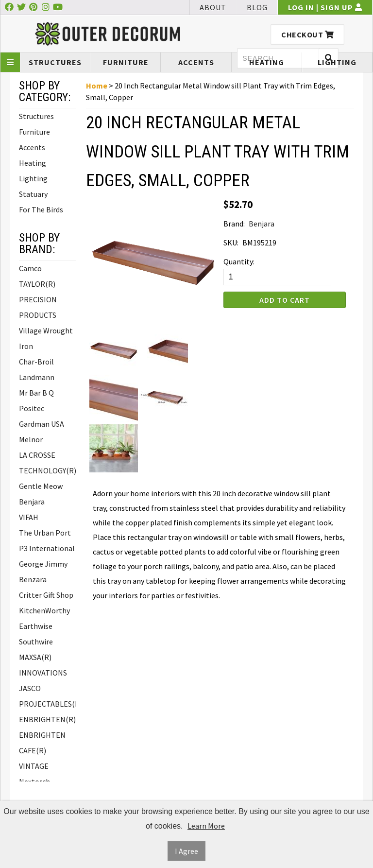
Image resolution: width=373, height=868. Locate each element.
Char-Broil (36, 362)
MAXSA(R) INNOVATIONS (43, 665)
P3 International (47, 548)
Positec (32, 408)
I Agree (186, 851)
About (213, 7)
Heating (267, 62)
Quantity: (239, 261)
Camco (30, 268)
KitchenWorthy (44, 610)
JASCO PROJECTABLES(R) (48, 696)
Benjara (32, 502)
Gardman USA (42, 424)
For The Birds (41, 209)
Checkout (307, 35)
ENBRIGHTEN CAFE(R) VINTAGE (42, 750)
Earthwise (36, 626)
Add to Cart (285, 300)
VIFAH (29, 517)
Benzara (33, 579)
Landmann (37, 377)
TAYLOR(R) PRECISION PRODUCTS (38, 299)
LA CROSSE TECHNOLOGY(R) (48, 463)
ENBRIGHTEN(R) (47, 719)
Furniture (126, 62)
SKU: (231, 243)
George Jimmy (43, 564)
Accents (196, 62)
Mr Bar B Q (36, 393)
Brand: (234, 224)
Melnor (31, 439)
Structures (55, 62)
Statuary (33, 194)
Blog (257, 7)
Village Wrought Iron (46, 338)
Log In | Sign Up (325, 7)
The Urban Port (45, 533)
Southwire (36, 642)
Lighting (337, 62)
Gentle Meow (41, 486)
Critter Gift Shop (46, 595)
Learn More (206, 826)
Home (97, 86)
